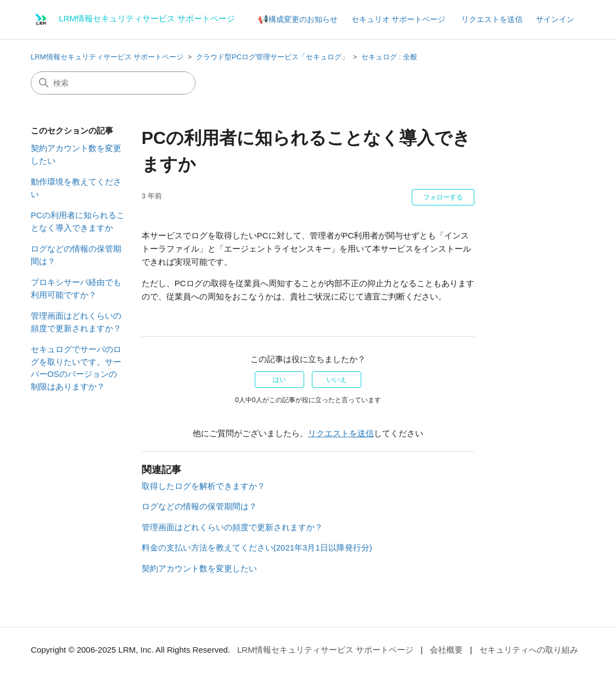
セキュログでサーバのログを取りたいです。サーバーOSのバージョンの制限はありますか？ (76, 368)
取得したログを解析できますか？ (203, 486)
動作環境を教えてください (76, 188)
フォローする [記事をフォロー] (443, 197)
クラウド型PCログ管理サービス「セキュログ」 (272, 57)
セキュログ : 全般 (389, 57)
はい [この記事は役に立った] (279, 380)
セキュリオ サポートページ (399, 19)
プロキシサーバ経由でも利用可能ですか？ (76, 288)
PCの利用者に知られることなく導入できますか (78, 221)
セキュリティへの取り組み (529, 650)
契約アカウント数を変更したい (76, 154)
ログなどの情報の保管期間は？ (76, 255)
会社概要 (446, 650)
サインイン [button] (555, 19)
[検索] (113, 83)
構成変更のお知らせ (303, 19)
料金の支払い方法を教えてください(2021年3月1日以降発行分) (257, 547)
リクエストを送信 (492, 19)
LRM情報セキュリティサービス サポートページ (107, 57)
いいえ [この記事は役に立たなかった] (337, 380)
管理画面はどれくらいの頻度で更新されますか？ (76, 322)
